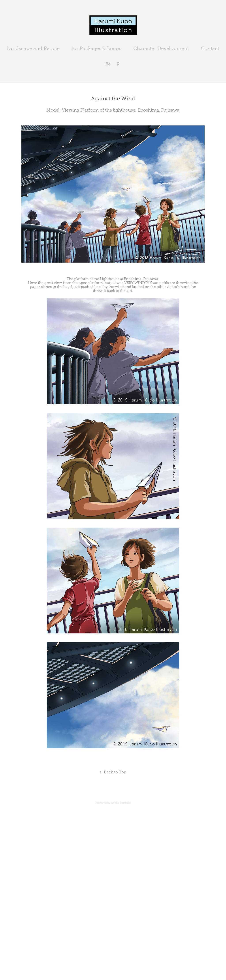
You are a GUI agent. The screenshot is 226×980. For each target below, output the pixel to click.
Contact (210, 48)
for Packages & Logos (96, 48)
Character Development (161, 48)
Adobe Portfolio (121, 803)
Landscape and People (33, 48)
